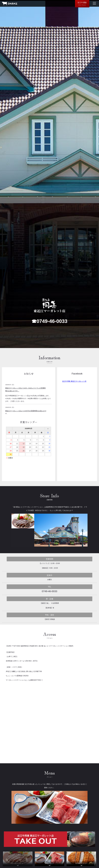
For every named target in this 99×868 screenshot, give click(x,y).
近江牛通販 (82, 4)
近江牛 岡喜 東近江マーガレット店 (74, 381)
